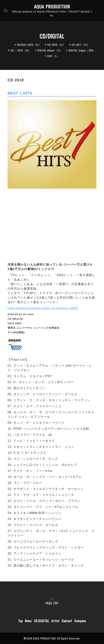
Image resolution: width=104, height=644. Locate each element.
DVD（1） (53, 56)
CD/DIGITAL (42, 621)
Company (80, 621)
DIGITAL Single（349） (82, 50)
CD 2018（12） (56, 45)
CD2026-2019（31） (29, 45)
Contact (67, 621)
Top (20, 621)
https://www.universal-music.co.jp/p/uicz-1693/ (43, 308)
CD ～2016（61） (21, 50)
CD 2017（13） (81, 45)
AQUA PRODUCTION (52, 6)
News (28, 621)
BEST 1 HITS (20, 93)
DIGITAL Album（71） (50, 50)
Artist (55, 621)
